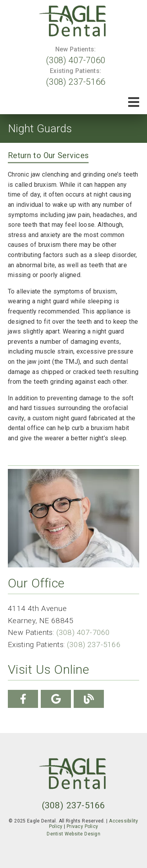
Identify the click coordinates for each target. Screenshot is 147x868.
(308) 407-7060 (75, 60)
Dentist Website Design (73, 834)
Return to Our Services (48, 155)
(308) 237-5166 (75, 82)
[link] (74, 22)
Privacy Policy (82, 826)
